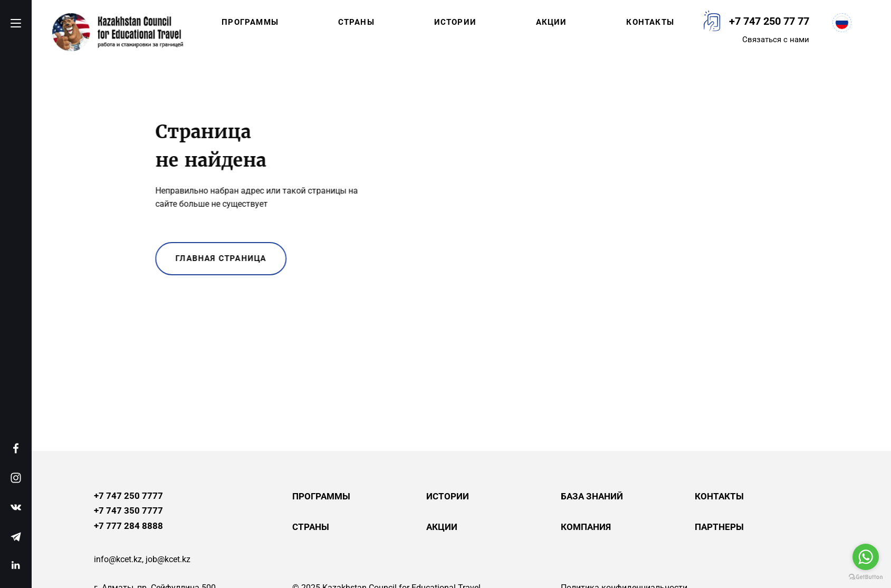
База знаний (592, 496)
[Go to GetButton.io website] (866, 577)
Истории (455, 22)
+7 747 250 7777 (128, 496)
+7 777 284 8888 (128, 526)
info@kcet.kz (118, 559)
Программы (250, 22)
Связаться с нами (776, 40)
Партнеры (719, 527)
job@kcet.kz (168, 559)
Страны (356, 22)
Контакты (650, 22)
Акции (552, 22)
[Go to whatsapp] (866, 557)
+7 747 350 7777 (128, 511)
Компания (586, 527)
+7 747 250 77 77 (769, 21)
